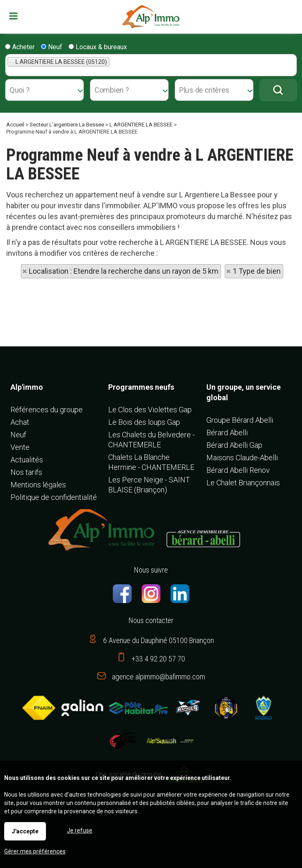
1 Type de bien (257, 271)
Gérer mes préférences (35, 851)
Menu (14, 16)
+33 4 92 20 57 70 (158, 659)
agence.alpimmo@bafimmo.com (159, 677)
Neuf (52, 47)
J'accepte (25, 831)
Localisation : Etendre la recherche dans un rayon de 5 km (124, 271)
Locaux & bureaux (98, 47)
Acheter (20, 47)
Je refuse (80, 830)
